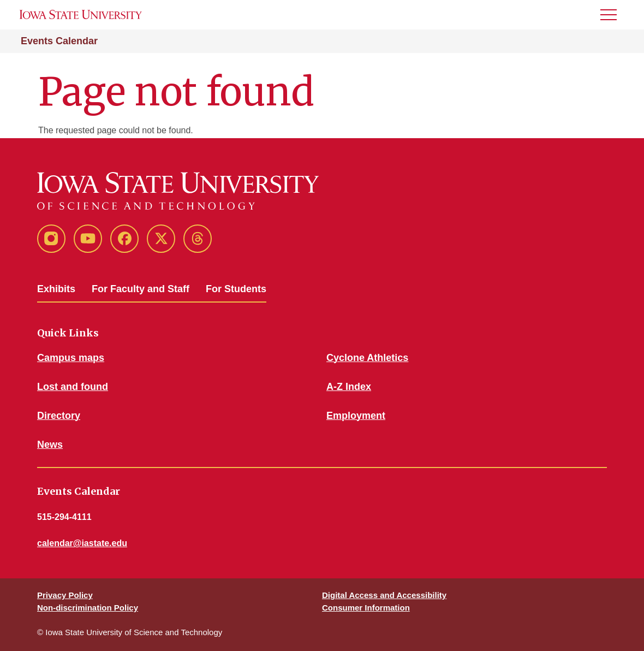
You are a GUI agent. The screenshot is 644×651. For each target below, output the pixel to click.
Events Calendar (59, 41)
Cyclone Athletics (367, 358)
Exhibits (56, 289)
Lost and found (73, 387)
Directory (59, 416)
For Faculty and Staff (141, 289)
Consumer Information (366, 608)
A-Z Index (349, 387)
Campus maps (71, 358)
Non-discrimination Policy (88, 608)
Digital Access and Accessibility (384, 595)
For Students (236, 289)
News (50, 445)
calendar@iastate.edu (82, 543)
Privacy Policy (65, 595)
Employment (356, 416)
